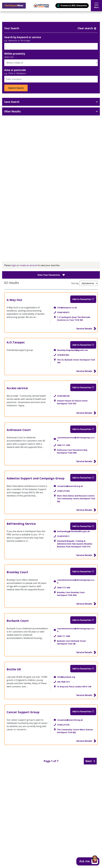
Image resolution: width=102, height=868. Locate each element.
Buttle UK (14, 669)
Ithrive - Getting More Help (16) (52, 236)
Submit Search (16, 88)
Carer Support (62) (52, 206)
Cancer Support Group (23, 712)
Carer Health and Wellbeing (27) (52, 200)
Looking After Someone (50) (52, 212)
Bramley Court (17, 572)
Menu (96, 6)
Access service (17, 388)
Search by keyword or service (23, 37)
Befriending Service (21, 524)
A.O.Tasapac (16, 342)
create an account (28, 265)
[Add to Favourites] (83, 299)
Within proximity (15, 54)
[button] (88, 861)
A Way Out (14, 300)
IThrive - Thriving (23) (52, 224)
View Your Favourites (51, 275)
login (14, 265)
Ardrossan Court (19, 430)
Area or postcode (15, 70)
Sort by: (85, 283)
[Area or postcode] (51, 79)
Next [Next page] (90, 761)
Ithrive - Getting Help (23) (52, 248)
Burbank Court (18, 621)
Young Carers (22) (52, 218)
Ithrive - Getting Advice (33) (52, 230)
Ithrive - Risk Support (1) (52, 242)
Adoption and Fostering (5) (52, 194)
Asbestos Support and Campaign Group (36, 478)
